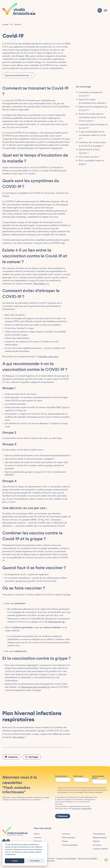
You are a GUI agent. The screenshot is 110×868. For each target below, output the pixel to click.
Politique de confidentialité (66, 859)
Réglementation (100, 837)
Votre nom (78, 776)
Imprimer (13, 757)
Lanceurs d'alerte (100, 849)
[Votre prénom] (63, 780)
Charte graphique (70, 845)
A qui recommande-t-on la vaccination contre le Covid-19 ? (92, 135)
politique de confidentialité (82, 809)
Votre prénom (61, 776)
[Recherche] (100, 10)
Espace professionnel (17, 75)
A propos (66, 834)
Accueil (5, 24)
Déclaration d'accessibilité (87, 859)
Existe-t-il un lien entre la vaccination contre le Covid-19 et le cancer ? (92, 117)
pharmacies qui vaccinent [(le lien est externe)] (35, 687)
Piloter (37, 834)
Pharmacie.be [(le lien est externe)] (57, 622)
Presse (65, 841)
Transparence (99, 834)
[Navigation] (105, 10)
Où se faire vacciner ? (89, 157)
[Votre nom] (81, 780)
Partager (33, 757)
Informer (38, 841)
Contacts (97, 845)
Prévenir (37, 837)
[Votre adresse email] (100, 782)
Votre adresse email (98, 777)
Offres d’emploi (69, 837)
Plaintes (96, 841)
